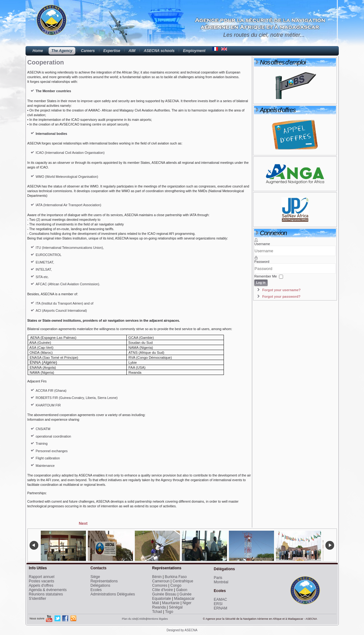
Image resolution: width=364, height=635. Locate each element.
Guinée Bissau (164, 594)
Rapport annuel (42, 577)
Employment (194, 51)
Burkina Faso (176, 577)
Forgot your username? (281, 290)
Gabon (182, 590)
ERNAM (221, 608)
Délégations (100, 585)
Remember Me (266, 276)
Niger (187, 603)
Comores (160, 585)
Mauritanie (171, 603)
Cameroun (161, 581)
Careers (88, 51)
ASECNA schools (159, 51)
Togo (169, 612)
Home (38, 51)
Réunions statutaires (46, 594)
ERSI (218, 604)
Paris (218, 578)
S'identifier (38, 599)
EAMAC (221, 599)
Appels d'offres (41, 585)
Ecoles (96, 590)
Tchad (157, 612)
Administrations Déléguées (113, 594)
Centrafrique (183, 581)
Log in (261, 283)
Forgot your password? (281, 296)
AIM (132, 51)
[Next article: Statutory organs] (83, 523)
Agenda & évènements (48, 590)
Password (262, 262)
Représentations (104, 581)
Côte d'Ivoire (163, 590)
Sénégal (176, 607)
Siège (95, 577)
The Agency (62, 51)
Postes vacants (42, 581)
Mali (156, 603)
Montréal (221, 582)
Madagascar (184, 599)
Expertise (112, 51)
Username (262, 244)
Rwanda (159, 607)
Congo (176, 585)
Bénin (157, 577)
